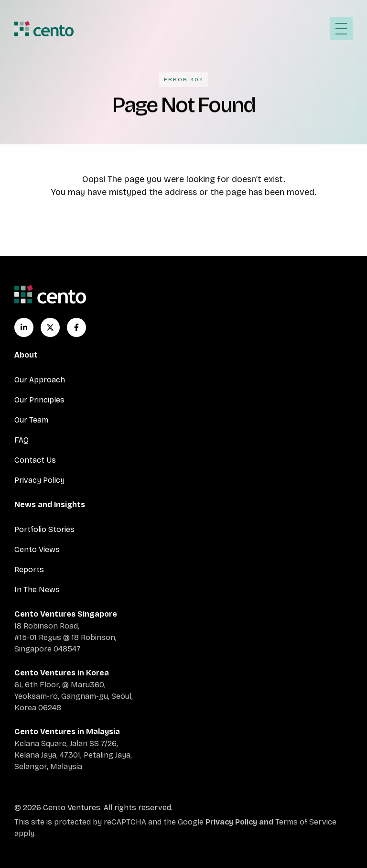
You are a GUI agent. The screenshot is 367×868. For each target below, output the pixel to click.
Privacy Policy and (240, 822)
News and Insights (50, 505)
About (26, 355)
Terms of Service (306, 822)
